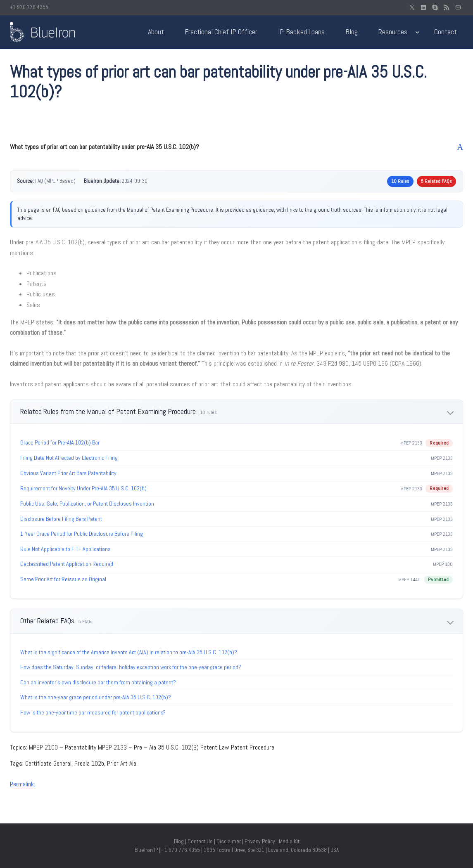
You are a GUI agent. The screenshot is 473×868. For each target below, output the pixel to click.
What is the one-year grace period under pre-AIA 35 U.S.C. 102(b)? (96, 697)
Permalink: (23, 784)
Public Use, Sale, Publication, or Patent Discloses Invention (87, 504)
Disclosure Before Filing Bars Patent (61, 519)
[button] (236, 147)
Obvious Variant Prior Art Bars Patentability (68, 473)
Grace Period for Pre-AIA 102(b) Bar (60, 442)
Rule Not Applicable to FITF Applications (65, 549)
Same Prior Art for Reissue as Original (63, 579)
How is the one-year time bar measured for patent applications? (93, 712)
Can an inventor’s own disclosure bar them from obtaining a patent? (98, 682)
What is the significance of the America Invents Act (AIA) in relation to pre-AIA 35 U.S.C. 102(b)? (129, 652)
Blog (179, 841)
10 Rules (400, 181)
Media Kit (289, 841)
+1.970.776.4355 (29, 7)
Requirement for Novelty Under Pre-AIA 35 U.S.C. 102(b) (83, 488)
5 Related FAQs (436, 181)
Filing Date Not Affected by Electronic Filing (69, 458)
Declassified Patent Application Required (67, 564)
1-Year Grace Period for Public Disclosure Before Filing (82, 534)
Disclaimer (229, 841)
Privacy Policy (260, 841)
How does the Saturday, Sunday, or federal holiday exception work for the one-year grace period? (131, 667)
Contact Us (200, 841)
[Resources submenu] (417, 32)
